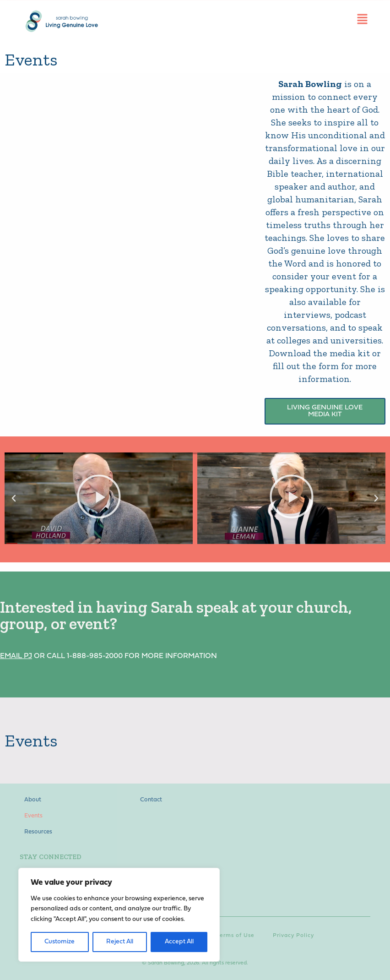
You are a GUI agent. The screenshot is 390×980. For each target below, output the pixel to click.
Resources (38, 832)
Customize (60, 942)
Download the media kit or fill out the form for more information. (325, 366)
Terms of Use (236, 935)
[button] (14, 498)
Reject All (120, 942)
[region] (119, 915)
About (33, 800)
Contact (151, 800)
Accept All (179, 942)
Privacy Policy (293, 935)
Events (33, 816)
